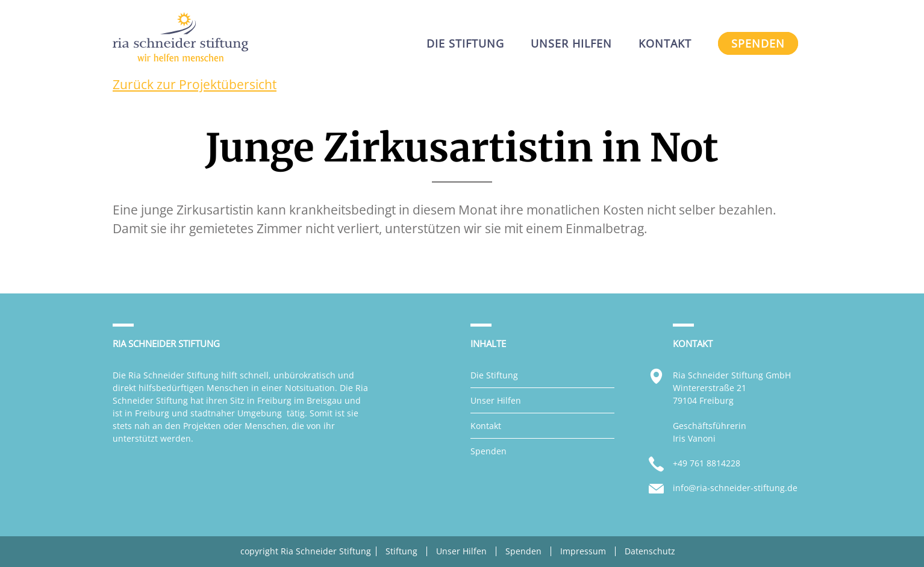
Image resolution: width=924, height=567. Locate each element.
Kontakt (486, 426)
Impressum (583, 551)
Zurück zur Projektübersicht (195, 84)
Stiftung (401, 551)
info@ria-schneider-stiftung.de (735, 488)
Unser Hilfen (496, 400)
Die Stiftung (494, 375)
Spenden (489, 451)
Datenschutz (650, 551)
